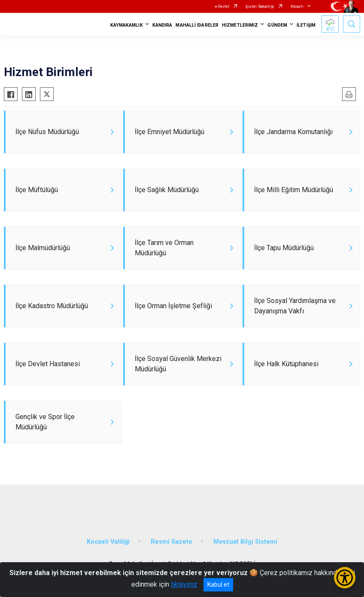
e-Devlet (222, 6)
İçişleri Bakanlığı (260, 6)
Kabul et (218, 585)
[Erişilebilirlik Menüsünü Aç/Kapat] (345, 578)
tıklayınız (184, 584)
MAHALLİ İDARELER (197, 25)
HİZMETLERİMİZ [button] (240, 25)
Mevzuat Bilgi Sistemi (245, 542)
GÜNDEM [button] (277, 25)
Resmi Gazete (171, 542)
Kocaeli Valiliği (108, 542)
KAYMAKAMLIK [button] (127, 25)
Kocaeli (297, 6)
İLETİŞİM (306, 25)
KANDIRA (162, 25)
